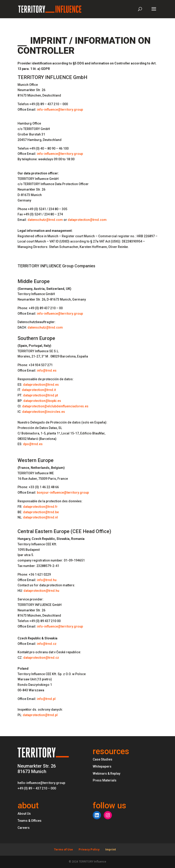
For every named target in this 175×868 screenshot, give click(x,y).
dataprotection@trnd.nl (40, 517)
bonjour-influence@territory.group (63, 493)
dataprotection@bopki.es (42, 401)
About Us (24, 814)
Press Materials (105, 780)
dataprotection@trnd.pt (40, 395)
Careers (24, 828)
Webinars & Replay (107, 774)
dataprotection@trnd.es (41, 385)
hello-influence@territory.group (41, 783)
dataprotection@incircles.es (44, 412)
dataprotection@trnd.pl (40, 715)
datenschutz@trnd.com (45, 220)
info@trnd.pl (46, 699)
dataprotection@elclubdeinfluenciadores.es (55, 406)
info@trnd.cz (47, 644)
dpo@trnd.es (33, 444)
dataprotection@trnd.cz (41, 658)
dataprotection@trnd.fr (40, 507)
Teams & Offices (30, 821)
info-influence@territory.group (60, 110)
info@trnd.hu (47, 580)
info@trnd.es (47, 370)
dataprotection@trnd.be (41, 512)
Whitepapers (102, 766)
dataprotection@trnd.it (39, 390)
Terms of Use (63, 849)
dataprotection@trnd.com (87, 220)
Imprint (111, 849)
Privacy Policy (89, 849)
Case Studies (103, 759)
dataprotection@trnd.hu (41, 591)
